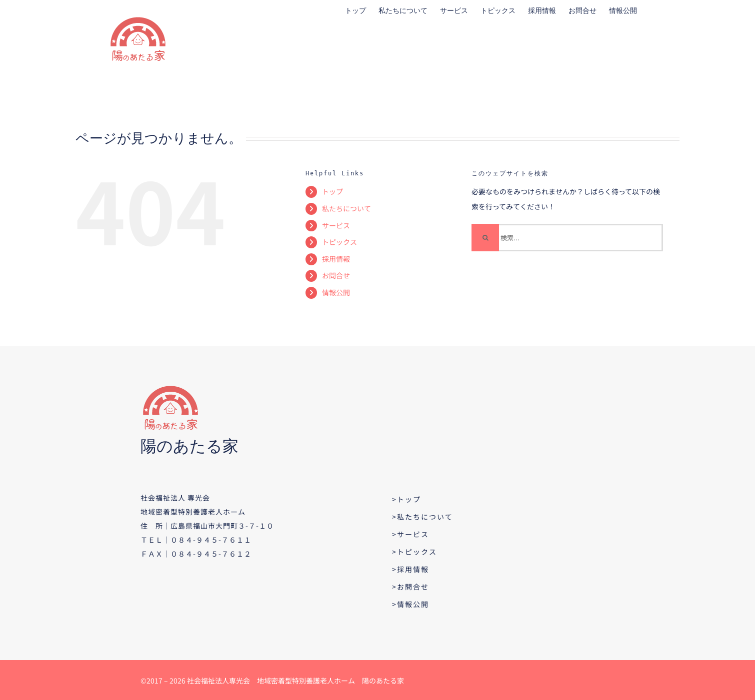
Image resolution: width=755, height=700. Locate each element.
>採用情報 (410, 569)
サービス (336, 225)
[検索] (485, 238)
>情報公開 (410, 604)
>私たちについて (422, 517)
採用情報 (336, 259)
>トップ (406, 499)
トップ (332, 191)
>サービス (410, 534)
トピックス (339, 242)
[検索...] (567, 238)
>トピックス (414, 552)
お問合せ (336, 275)
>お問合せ (410, 587)
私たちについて (346, 208)
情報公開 (336, 292)
